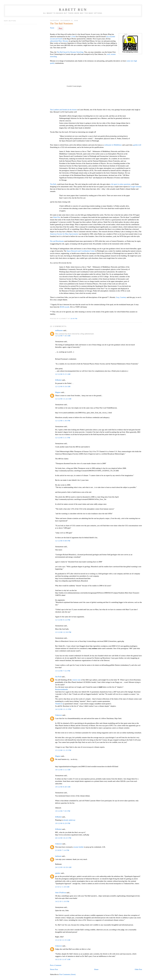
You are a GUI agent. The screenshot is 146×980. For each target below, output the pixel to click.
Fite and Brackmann (57, 241)
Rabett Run (73, 10)
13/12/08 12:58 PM (63, 632)
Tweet (52, 28)
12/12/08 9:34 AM (63, 386)
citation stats (76, 680)
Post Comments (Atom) (68, 974)
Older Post (138, 969)
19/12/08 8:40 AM (63, 787)
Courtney (123, 297)
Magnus (58, 392)
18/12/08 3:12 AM (63, 770)
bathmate (58, 856)
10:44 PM (74, 319)
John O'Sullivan (61, 893)
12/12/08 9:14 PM (63, 620)
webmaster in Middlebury (113, 145)
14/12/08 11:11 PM (63, 709)
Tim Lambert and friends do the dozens (63, 110)
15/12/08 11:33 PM (63, 750)
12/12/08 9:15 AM (63, 374)
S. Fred (73, 37)
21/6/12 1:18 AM (62, 887)
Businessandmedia (61, 689)
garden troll (137, 145)
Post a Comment (56, 965)
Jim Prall (58, 677)
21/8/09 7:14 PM (62, 850)
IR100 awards (65, 307)
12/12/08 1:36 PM (63, 421)
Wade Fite (57, 217)
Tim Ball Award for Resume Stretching (70, 52)
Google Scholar (135, 187)
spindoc (58, 873)
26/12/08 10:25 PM (63, 838)
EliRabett (58, 380)
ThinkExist (59, 704)
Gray (117, 297)
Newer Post (54, 969)
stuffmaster (59, 330)
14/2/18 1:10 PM (62, 901)
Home (96, 969)
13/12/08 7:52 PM (63, 671)
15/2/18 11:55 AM (63, 940)
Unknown (58, 715)
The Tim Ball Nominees (61, 24)
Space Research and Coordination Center (81, 251)
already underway (69, 820)
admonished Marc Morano (59, 41)
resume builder (79, 847)
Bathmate (58, 864)
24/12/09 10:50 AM (63, 867)
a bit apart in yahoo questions (120, 184)
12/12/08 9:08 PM (63, 541)
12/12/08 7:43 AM (63, 336)
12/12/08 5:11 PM (63, 438)
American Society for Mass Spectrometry (64, 234)
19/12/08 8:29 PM (63, 823)
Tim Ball (53, 184)
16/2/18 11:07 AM (63, 959)
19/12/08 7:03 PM (63, 811)
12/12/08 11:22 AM (63, 399)
